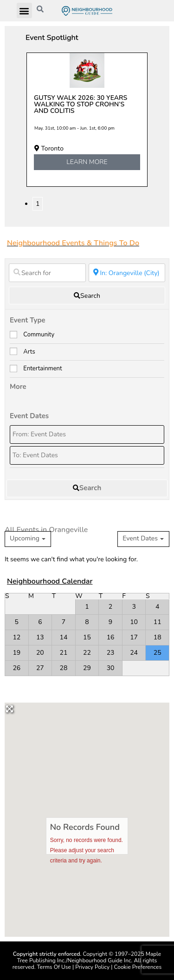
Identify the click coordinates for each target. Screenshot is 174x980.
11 (158, 622)
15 (87, 637)
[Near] (127, 273)
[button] (24, 10)
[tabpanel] (87, 120)
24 (134, 653)
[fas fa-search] (87, 296)
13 (40, 637)
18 (158, 637)
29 (87, 668)
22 (87, 653)
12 (16, 637)
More (18, 387)
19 (16, 653)
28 (64, 668)
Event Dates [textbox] (140, 539)
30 (111, 668)
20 (40, 653)
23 (111, 653)
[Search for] (47, 273)
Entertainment (42, 368)
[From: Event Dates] (87, 434)
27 (40, 668)
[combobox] (143, 539)
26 (16, 668)
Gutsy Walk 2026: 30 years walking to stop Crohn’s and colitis (81, 104)
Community (39, 335)
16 (111, 637)
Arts (29, 352)
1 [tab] (38, 204)
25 (158, 653)
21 (64, 653)
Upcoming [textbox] (25, 539)
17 (134, 637)
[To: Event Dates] (87, 455)
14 (64, 637)
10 (134, 622)
